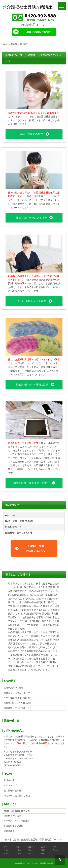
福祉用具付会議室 (12, 816)
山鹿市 (31, 847)
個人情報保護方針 (12, 791)
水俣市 (18, 850)
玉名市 (18, 853)
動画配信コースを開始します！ (31, 483)
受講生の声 (9, 780)
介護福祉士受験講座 (13, 826)
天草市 (55, 847)
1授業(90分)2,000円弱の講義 (31, 385)
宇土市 (31, 853)
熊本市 (6, 847)
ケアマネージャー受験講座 (17, 821)
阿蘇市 (43, 853)
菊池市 (31, 850)
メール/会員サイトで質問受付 (18, 698)
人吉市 (6, 853)
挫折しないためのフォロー (31, 218)
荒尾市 (18, 847)
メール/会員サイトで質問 (31, 301)
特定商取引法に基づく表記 (17, 796)
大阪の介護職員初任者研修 (17, 811)
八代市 (6, 850)
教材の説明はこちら (34, 25)
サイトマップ (10, 785)
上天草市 (44, 847)
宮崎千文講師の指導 (31, 134)
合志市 (55, 850)
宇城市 (43, 850)
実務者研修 (9, 831)
